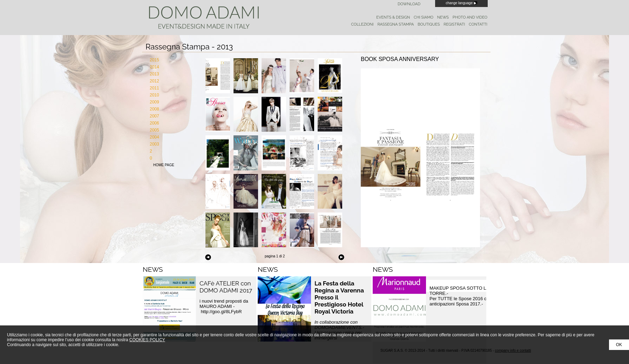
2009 (154, 102)
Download (409, 4)
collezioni (362, 24)
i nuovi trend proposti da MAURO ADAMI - (224, 306)
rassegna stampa (395, 24)
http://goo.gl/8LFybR (222, 312)
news (443, 17)
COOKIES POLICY (147, 340)
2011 (154, 88)
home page (164, 165)
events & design (393, 17)
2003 (154, 144)
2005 (154, 130)
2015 (154, 60)
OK (619, 345)
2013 (154, 74)
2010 (154, 95)
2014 (154, 67)
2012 (154, 81)
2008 (154, 109)
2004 (154, 137)
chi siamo (424, 17)
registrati (454, 24)
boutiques (429, 24)
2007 (154, 116)
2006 (154, 123)
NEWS (153, 269)
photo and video (470, 17)
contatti (478, 24)
